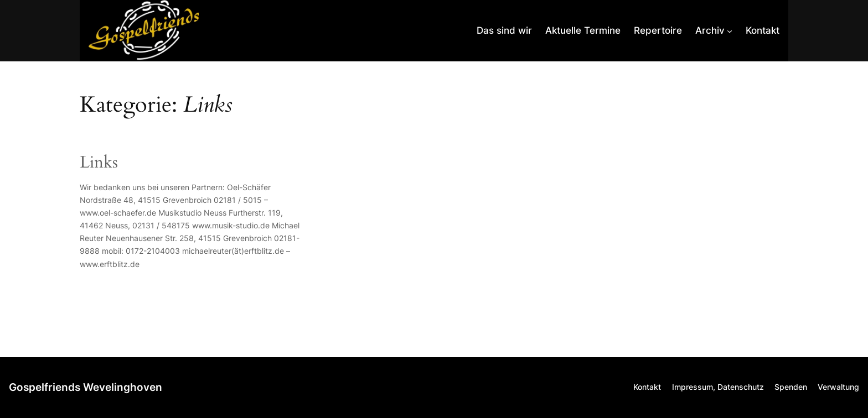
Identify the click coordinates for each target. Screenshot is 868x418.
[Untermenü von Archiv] (714, 30)
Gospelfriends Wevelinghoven (86, 387)
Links (99, 163)
